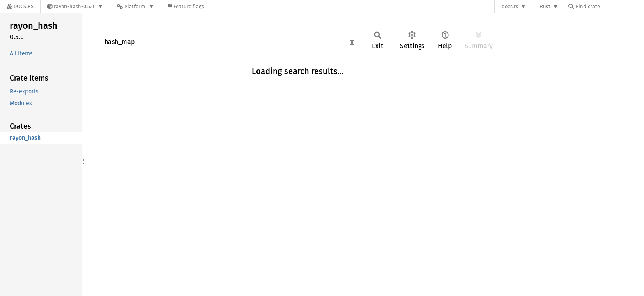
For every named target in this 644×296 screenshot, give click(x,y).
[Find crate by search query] (609, 6)
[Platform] (135, 6)
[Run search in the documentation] (230, 42)
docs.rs (510, 6)
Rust (545, 6)
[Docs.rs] (20, 6)
